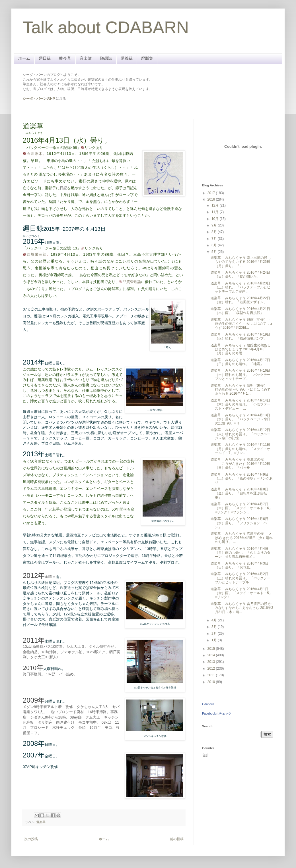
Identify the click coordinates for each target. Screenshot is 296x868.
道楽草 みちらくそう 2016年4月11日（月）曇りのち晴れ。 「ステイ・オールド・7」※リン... (240, 449)
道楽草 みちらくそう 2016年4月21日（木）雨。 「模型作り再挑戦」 (240, 311)
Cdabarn (208, 704)
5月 (215, 252)
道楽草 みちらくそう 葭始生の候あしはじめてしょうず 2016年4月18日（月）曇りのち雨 (241, 349)
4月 (215, 620)
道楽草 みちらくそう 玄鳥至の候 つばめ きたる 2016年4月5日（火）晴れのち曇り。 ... (242, 538)
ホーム (24, 58)
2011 (212, 675)
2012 (212, 669)
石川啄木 (35, 154)
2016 (212, 199)
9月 (215, 225)
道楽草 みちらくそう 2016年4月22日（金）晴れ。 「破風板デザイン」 (240, 300)
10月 (216, 219)
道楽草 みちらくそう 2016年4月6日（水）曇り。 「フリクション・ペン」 (240, 523)
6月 (215, 245)
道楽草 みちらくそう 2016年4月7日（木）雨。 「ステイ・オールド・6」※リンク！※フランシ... (241, 508)
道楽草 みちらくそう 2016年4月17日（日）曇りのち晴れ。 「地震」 (240, 362)
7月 (215, 239)
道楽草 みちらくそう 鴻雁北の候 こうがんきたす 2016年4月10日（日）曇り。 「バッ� (240, 464)
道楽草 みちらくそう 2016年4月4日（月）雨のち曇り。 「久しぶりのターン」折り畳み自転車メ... (240, 553)
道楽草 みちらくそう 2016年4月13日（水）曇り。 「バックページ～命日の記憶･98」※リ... (240, 419)
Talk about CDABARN (106, 27)
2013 (212, 662)
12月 (216, 205)
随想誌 (106, 58)
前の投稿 (177, 839)
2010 (212, 682)
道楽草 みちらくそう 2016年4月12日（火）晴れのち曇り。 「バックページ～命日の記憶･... (240, 434)
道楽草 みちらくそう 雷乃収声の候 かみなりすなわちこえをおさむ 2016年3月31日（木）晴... (242, 608)
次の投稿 (31, 839)
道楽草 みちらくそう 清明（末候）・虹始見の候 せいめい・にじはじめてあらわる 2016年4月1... (241, 390)
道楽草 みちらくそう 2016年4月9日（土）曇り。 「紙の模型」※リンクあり (242, 479)
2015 (212, 649)
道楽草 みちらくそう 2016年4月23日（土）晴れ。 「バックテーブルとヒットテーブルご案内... (240, 287)
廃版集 (147, 58)
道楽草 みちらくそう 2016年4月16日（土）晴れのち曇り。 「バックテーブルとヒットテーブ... (240, 375)
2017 (212, 193)
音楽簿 (86, 58)
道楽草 (41, 822)
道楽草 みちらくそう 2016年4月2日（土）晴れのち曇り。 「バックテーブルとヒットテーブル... (240, 578)
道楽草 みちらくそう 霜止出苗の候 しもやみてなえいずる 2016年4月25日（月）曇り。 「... (241, 262)
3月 (215, 627)
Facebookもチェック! (217, 713)
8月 (215, 232)
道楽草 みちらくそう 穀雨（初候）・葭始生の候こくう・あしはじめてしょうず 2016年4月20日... (242, 324)
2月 (215, 634)
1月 (215, 640)
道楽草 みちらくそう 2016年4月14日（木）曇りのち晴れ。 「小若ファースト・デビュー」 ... (240, 404)
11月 (216, 212)
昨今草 (65, 58)
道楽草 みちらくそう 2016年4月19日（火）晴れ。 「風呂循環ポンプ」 (240, 336)
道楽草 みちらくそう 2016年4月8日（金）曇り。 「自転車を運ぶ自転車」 (240, 493)
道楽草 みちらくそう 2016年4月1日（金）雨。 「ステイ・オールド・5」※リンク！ (241, 593)
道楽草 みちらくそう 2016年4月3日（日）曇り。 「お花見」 (240, 565)
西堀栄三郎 (37, 254)
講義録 (127, 58)
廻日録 (45, 58)
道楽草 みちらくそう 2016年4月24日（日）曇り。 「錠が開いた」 (240, 274)
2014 (212, 655)
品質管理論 (132, 282)
